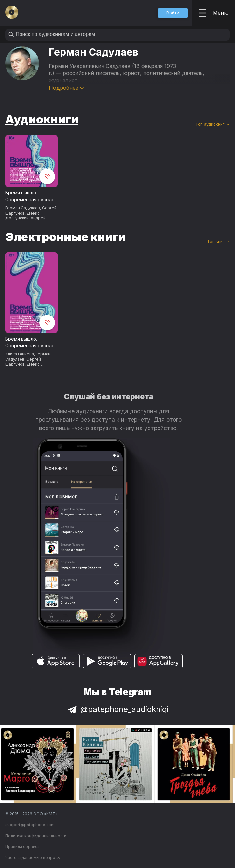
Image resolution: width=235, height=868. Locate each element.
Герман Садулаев (23, 208)
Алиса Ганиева (20, 354)
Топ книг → (218, 241)
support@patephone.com (30, 825)
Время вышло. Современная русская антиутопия (31, 196)
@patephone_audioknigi (117, 709)
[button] (173, 13)
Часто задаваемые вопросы (33, 857)
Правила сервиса (22, 846)
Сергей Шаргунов (23, 362)
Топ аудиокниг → (213, 124)
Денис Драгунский (22, 216)
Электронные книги (65, 237)
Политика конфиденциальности (36, 836)
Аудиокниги (42, 119)
